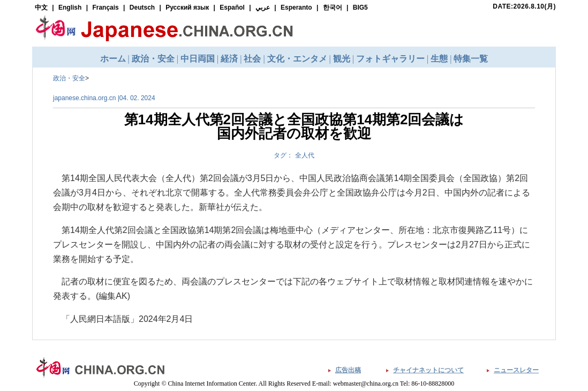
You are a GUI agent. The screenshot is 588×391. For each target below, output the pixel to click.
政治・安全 (69, 78)
